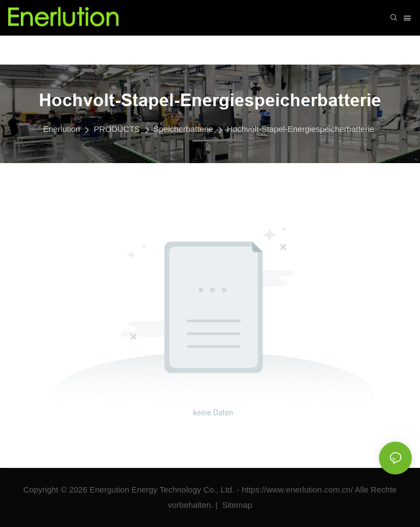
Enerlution (62, 129)
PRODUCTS (116, 129)
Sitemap (236, 505)
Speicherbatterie (183, 129)
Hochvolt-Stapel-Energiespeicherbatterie (301, 129)
